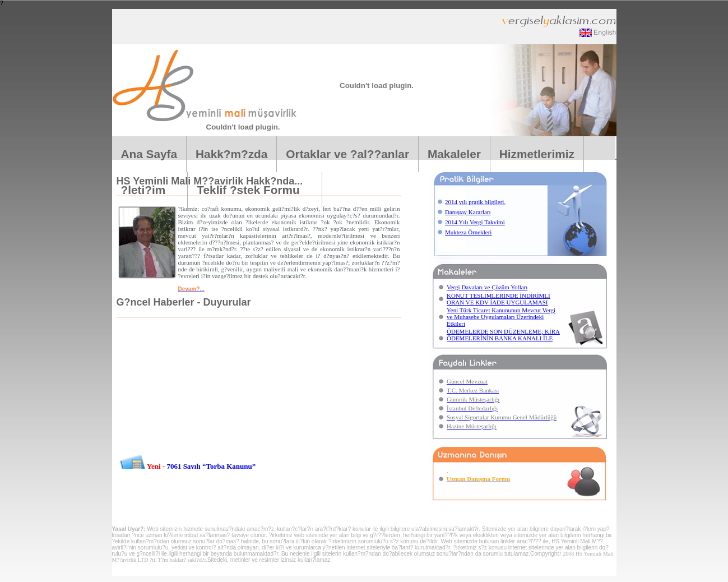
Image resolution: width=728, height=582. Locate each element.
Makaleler (454, 154)
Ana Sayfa (149, 154)
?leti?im (150, 190)
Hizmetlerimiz (537, 154)
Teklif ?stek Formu (254, 190)
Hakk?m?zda (231, 154)
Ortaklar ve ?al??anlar (347, 154)
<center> (256, 422)
